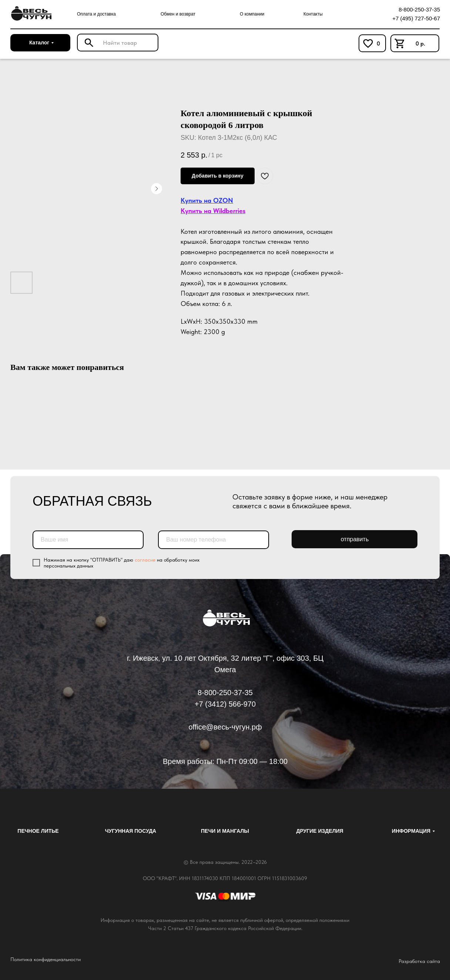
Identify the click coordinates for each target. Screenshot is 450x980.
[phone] (214, 540)
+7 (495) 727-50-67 (416, 18)
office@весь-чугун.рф (225, 727)
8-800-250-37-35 (419, 9)
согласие (145, 560)
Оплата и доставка (96, 14)
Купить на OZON (207, 200)
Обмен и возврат (178, 14)
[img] (30, 14)
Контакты (313, 14)
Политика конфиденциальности (46, 959)
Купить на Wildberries (213, 211)
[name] (88, 540)
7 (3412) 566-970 (227, 704)
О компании (252, 14)
